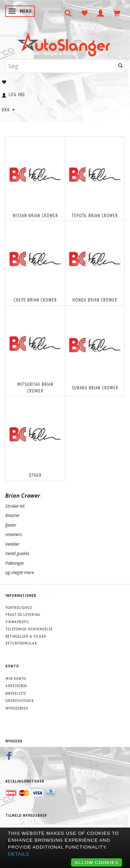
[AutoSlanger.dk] (65, 43)
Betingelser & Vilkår (26, 636)
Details (19, 854)
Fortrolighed (19, 607)
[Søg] (121, 66)
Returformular (21, 643)
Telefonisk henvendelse (29, 629)
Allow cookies (97, 862)
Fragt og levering (23, 614)
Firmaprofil (18, 622)
